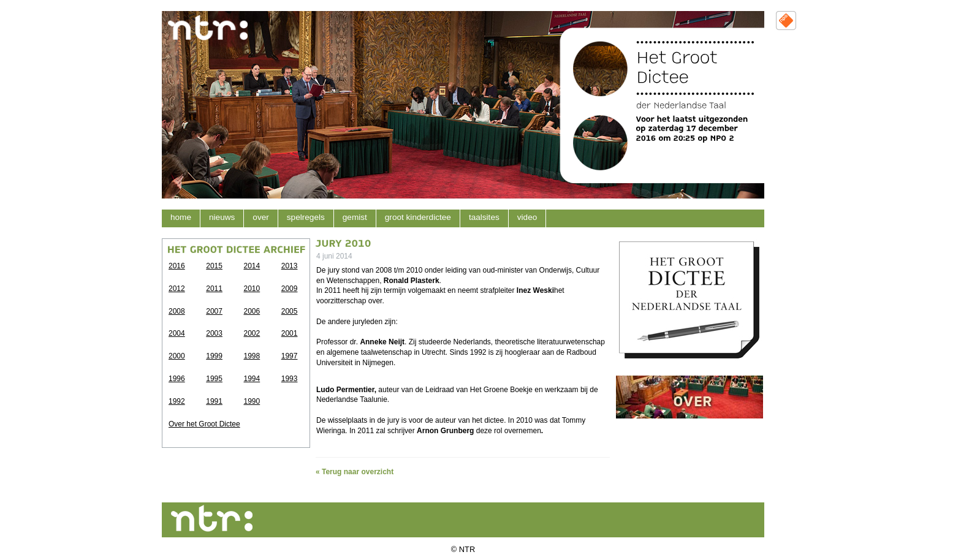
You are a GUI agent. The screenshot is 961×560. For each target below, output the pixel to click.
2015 (214, 266)
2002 (252, 333)
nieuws (222, 217)
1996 (177, 379)
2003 (214, 333)
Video (527, 217)
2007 (214, 311)
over (260, 217)
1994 (252, 379)
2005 (290, 311)
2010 (252, 289)
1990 (252, 401)
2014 (252, 266)
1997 (290, 356)
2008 (177, 311)
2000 (177, 356)
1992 (177, 401)
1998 (252, 356)
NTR (467, 549)
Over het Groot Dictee (204, 424)
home (181, 217)
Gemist (355, 217)
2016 (177, 266)
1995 (214, 379)
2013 (290, 266)
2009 (290, 289)
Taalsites (484, 217)
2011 (214, 289)
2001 (290, 333)
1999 (214, 356)
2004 (177, 333)
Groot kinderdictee (418, 217)
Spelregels (306, 217)
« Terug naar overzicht (355, 472)
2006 (252, 311)
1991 (214, 401)
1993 (290, 379)
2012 (177, 289)
